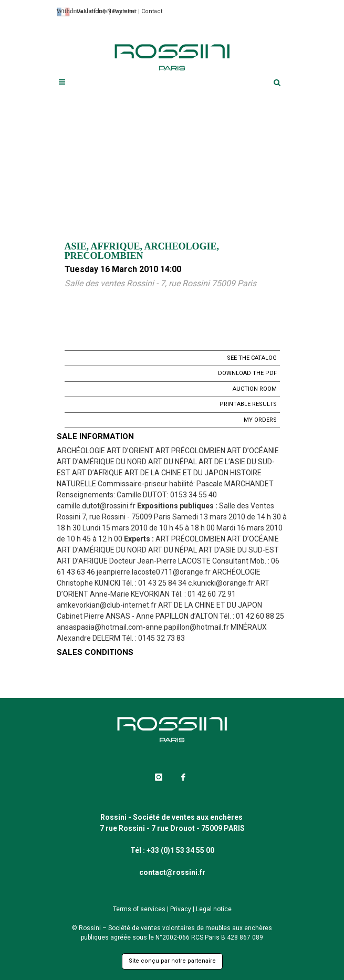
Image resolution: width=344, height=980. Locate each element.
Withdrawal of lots (82, 11)
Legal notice (214, 909)
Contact (152, 11)
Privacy (181, 909)
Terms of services (139, 909)
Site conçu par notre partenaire (172, 961)
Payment (124, 11)
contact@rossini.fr (172, 872)
